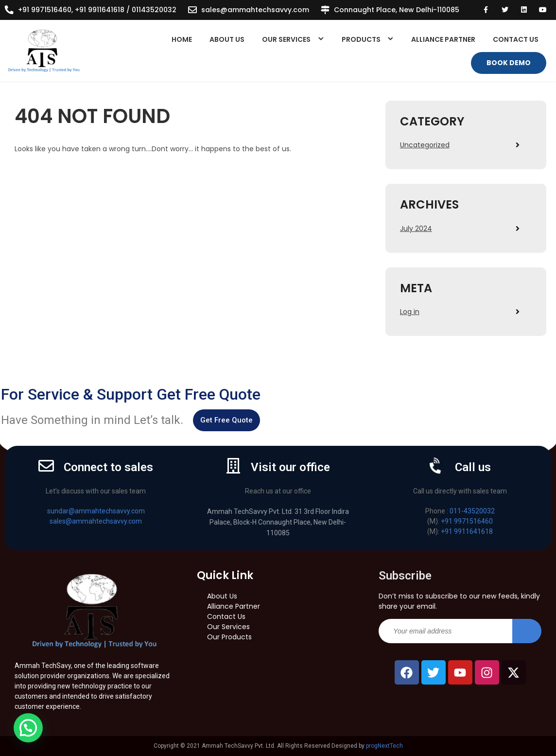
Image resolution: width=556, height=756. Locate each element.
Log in (410, 312)
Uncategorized (425, 145)
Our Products (229, 637)
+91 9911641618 (467, 531)
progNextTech (384, 746)
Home (182, 39)
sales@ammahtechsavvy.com (255, 10)
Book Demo (509, 63)
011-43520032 (472, 511)
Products (361, 39)
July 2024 (416, 229)
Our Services (286, 39)
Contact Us (516, 39)
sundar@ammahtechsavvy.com (96, 511)
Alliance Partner (443, 39)
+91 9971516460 (467, 521)
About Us (227, 39)
